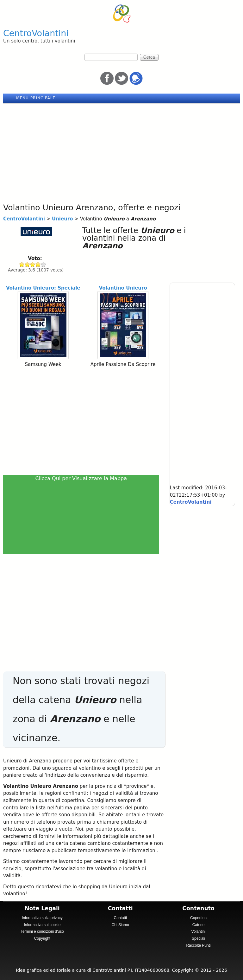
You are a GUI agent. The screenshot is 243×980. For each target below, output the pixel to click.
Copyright (42, 938)
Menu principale (36, 98)
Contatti (120, 918)
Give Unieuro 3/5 (33, 264)
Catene (199, 925)
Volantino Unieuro (123, 288)
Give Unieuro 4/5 (38, 264)
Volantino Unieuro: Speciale (43, 288)
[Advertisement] (121, 151)
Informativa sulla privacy (42, 918)
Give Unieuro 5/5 (44, 264)
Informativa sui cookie (42, 925)
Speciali (198, 938)
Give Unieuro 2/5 (27, 264)
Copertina (198, 918)
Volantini (198, 931)
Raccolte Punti (198, 945)
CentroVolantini (36, 33)
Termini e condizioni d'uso (42, 931)
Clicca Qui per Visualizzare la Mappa (81, 478)
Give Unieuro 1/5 (22, 264)
